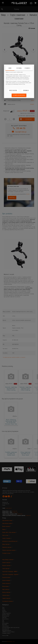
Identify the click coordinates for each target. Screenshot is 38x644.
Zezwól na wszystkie (19, 95)
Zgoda (10, 68)
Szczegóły (19, 68)
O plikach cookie (29, 68)
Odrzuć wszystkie (13, 90)
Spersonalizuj (26, 90)
